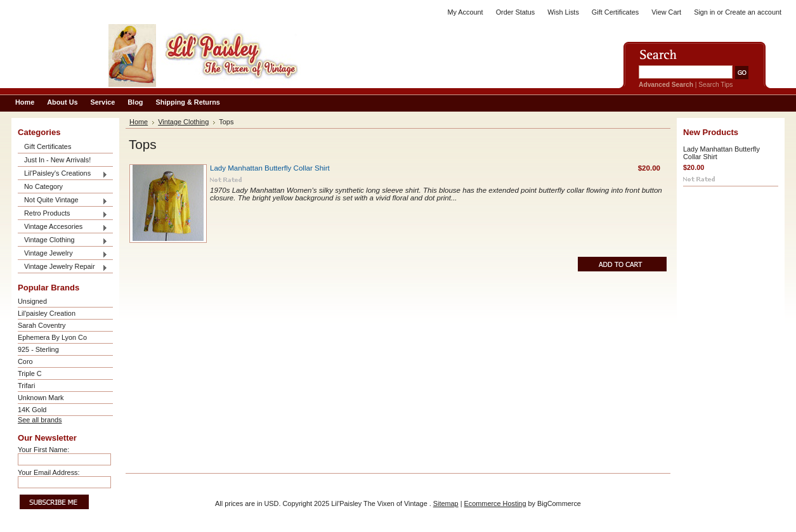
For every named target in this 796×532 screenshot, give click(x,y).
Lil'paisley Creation (47, 313)
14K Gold (32, 410)
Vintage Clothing (63, 241)
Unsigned (32, 301)
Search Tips (715, 85)
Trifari (26, 386)
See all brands (40, 420)
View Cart (666, 12)
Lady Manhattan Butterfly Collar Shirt (270, 168)
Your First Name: (43, 450)
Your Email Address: (49, 472)
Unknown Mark (41, 398)
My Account (465, 12)
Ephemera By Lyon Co (52, 337)
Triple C (30, 373)
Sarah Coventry (42, 325)
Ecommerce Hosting (495, 503)
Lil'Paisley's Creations (63, 174)
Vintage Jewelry (63, 254)
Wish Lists (563, 12)
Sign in (704, 12)
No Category (43, 186)
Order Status (516, 12)
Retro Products (63, 214)
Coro (25, 361)
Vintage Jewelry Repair (63, 267)
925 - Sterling (38, 349)
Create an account (753, 12)
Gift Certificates (615, 12)
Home (139, 122)
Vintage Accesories (63, 227)
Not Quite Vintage (63, 201)
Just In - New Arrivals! (57, 160)
